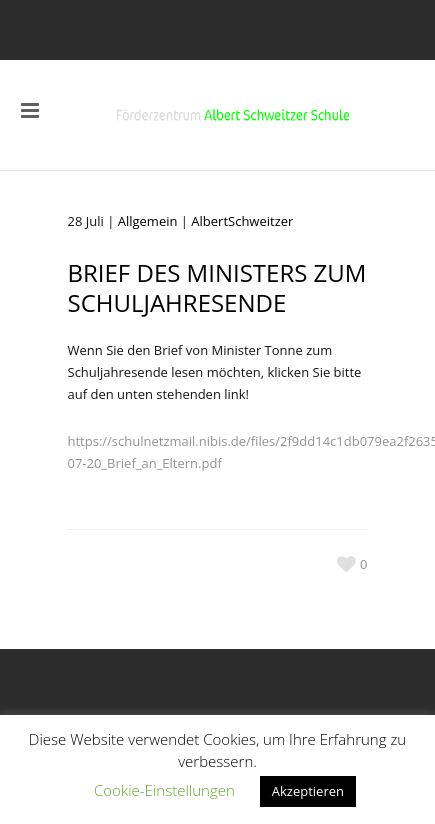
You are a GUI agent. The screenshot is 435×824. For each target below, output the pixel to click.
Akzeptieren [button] (308, 791)
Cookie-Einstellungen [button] (164, 790)
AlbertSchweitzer (242, 221)
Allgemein (148, 221)
